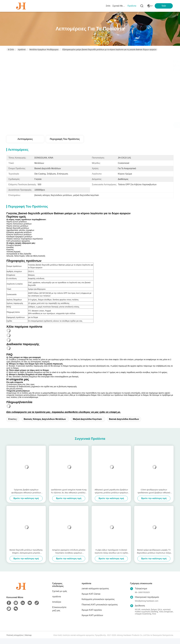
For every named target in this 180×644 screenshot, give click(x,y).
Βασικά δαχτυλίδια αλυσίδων (124, 419)
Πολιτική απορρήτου (15, 635)
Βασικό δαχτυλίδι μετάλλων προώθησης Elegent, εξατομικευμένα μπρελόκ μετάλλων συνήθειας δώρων (26, 552)
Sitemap (28, 635)
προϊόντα (132, 6)
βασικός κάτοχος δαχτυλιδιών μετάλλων (45, 419)
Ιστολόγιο (57, 602)
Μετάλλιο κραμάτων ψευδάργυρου (44, 50)
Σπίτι (108, 6)
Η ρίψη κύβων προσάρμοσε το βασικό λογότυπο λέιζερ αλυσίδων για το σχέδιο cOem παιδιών (111, 552)
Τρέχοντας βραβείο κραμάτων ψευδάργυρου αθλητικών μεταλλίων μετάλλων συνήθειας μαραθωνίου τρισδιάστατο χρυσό (26, 491)
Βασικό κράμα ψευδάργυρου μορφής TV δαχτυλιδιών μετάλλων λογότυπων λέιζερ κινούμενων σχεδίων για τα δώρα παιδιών (154, 552)
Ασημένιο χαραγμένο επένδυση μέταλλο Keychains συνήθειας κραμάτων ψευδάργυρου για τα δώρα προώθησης (69, 552)
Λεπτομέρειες (25, 139)
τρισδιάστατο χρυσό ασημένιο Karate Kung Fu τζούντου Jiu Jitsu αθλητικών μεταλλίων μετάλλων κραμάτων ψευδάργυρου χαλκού (69, 491)
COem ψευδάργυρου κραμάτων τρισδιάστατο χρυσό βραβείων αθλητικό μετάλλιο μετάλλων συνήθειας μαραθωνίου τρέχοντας (154, 491)
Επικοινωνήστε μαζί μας (59, 609)
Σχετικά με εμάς (119, 6)
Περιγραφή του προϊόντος (65, 139)
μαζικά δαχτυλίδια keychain (87, 419)
